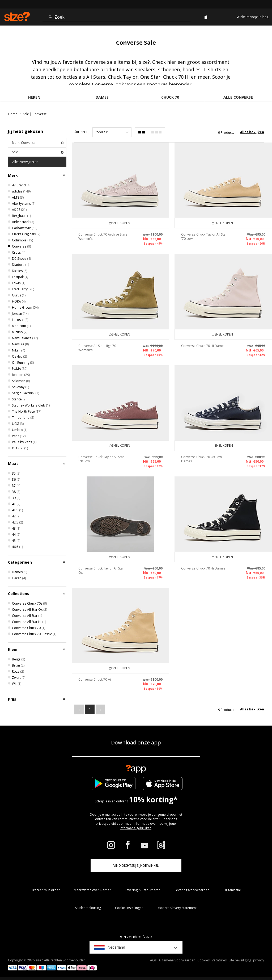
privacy (259, 960)
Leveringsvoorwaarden (192, 890)
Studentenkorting (88, 908)
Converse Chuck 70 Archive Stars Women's (103, 236)
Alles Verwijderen (25, 162)
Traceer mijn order (46, 890)
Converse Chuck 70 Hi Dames (203, 346)
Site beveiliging (240, 960)
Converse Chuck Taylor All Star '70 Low (204, 236)
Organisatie (232, 890)
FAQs (152, 960)
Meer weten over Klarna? (92, 890)
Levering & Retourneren (143, 890)
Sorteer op (82, 132)
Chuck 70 (170, 97)
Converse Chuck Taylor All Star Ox (101, 570)
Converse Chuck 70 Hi (95, 679)
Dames (102, 97)
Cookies (203, 960)
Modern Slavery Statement (177, 908)
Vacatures (219, 960)
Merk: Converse (38, 143)
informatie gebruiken (136, 828)
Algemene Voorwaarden (177, 960)
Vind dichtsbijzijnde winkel (136, 866)
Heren (34, 97)
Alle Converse (238, 97)
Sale (38, 152)
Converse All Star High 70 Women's (97, 348)
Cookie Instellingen (129, 908)
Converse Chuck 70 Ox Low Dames (201, 459)
